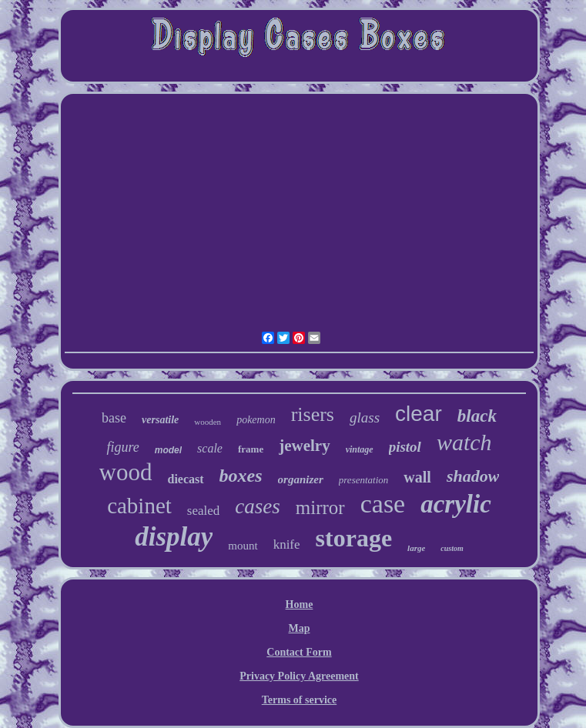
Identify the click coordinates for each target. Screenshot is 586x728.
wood (126, 472)
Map (299, 628)
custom (452, 548)
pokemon (256, 420)
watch (464, 442)
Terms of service (299, 700)
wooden (208, 422)
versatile (160, 420)
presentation (364, 480)
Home (300, 604)
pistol (405, 447)
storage (354, 538)
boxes (241, 476)
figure (122, 447)
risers (313, 414)
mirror (320, 508)
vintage (360, 449)
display (174, 537)
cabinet (139, 506)
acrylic (456, 504)
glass (365, 417)
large (416, 548)
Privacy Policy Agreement (299, 676)
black (477, 416)
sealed (203, 511)
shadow (473, 476)
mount (243, 546)
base (114, 418)
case (383, 504)
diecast (186, 479)
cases (257, 506)
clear (419, 414)
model (168, 450)
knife (287, 544)
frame (251, 449)
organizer (301, 479)
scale (210, 448)
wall (417, 477)
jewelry (304, 446)
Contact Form (299, 652)
